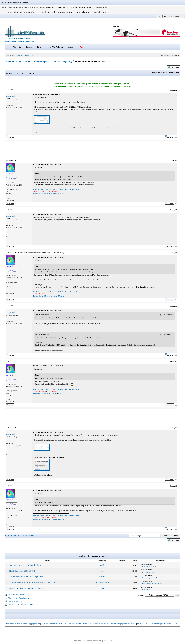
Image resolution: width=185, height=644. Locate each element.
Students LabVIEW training (66, 190)
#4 (176, 253)
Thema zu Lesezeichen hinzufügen (21, 604)
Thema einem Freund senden (19, 598)
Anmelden (19, 55)
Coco (102, 588)
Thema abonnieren (15, 601)
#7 (176, 428)
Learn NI (79, 190)
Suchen (72, 47)
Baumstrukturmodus (159, 72)
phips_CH (9, 97)
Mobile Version (82, 624)
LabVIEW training (51, 190)
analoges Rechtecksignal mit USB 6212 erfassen (26, 588)
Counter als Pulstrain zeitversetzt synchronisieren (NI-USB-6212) (32, 583)
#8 (176, 486)
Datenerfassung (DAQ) (62, 62)
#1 (176, 90)
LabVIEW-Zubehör (55, 47)
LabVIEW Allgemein (41, 62)
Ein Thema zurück (14, 535)
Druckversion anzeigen (16, 595)
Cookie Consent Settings (113, 624)
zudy (102, 571)
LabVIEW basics (39, 190)
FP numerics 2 (63, 194)
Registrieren (29, 55)
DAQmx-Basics (38, 194)
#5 (176, 306)
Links (40, 47)
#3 (176, 210)
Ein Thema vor (27, 535)
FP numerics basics (51, 194)
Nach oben (62, 624)
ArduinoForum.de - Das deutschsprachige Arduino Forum (157, 624)
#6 (176, 361)
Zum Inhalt (71, 624)
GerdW (61, 253)
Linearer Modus (173, 72)
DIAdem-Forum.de (130, 624)
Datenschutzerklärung (23, 624)
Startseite (17, 47)
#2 (176, 160)
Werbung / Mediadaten (49, 624)
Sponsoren (36, 624)
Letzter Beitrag (145, 566)
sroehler (103, 565)
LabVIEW (27, 62)
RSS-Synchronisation (96, 624)
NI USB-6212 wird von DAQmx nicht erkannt (25, 565)
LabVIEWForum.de (13, 62)
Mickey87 (103, 577)
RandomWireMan (102, 583)
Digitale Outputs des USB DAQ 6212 (22, 571)
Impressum (10, 624)
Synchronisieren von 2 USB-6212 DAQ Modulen (26, 577)
